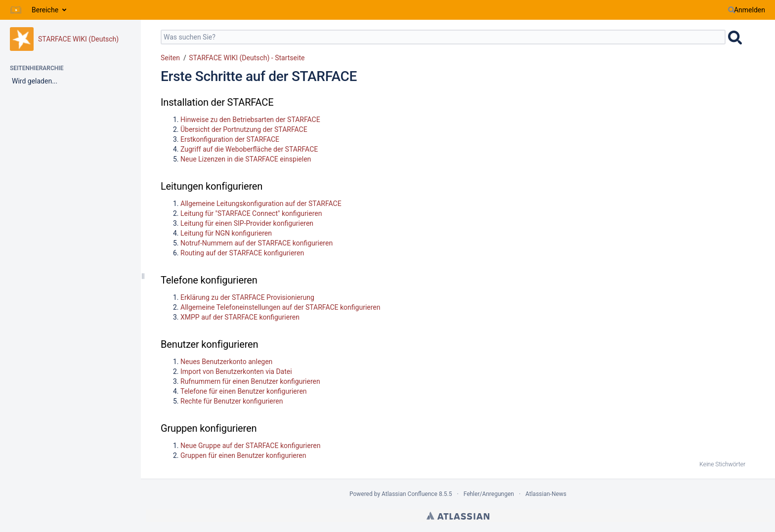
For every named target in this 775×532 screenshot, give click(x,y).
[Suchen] (732, 10)
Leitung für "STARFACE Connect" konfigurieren (251, 213)
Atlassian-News (546, 494)
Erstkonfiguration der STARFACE (230, 139)
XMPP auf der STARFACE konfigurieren (240, 317)
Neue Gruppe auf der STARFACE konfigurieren (250, 446)
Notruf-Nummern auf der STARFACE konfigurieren (257, 243)
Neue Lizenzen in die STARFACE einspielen (246, 159)
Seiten (170, 58)
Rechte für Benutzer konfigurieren (232, 401)
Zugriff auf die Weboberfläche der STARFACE (249, 149)
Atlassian (458, 516)
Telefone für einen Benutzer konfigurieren (244, 391)
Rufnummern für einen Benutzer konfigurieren (250, 381)
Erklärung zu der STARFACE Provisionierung (247, 297)
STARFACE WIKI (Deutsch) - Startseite (247, 58)
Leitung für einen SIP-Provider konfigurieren (247, 223)
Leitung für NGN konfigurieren (226, 233)
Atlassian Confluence (409, 494)
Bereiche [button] (45, 10)
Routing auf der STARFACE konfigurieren (242, 253)
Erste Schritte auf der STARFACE (259, 76)
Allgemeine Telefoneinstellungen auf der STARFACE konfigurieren (280, 307)
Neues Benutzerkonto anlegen (226, 362)
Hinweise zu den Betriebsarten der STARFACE (250, 120)
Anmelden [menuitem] (750, 10)
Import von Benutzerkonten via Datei (236, 371)
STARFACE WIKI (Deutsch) (78, 39)
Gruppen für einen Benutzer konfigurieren (243, 455)
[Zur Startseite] (16, 10)
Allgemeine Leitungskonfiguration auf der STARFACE (261, 204)
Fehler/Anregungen (489, 494)
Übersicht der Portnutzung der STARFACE (244, 129)
